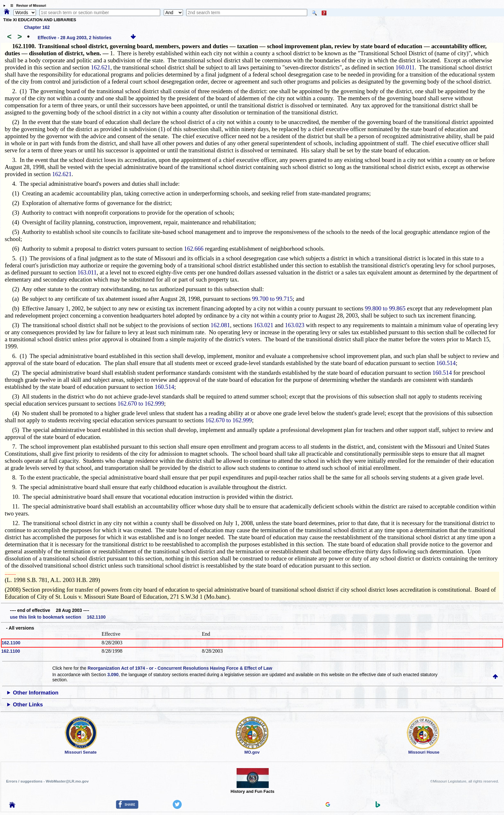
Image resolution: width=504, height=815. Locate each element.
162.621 (101, 67)
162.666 (194, 249)
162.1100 (11, 643)
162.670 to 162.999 (141, 403)
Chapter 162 (37, 27)
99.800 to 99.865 (385, 308)
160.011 (405, 67)
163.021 (264, 325)
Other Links (28, 705)
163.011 (87, 272)
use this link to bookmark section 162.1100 (58, 617)
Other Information (36, 693)
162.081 (220, 325)
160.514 (446, 363)
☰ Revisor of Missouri (27, 6)
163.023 (295, 325)
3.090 (113, 675)
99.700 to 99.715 (272, 299)
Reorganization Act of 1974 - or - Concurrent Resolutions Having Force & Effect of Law (180, 668)
